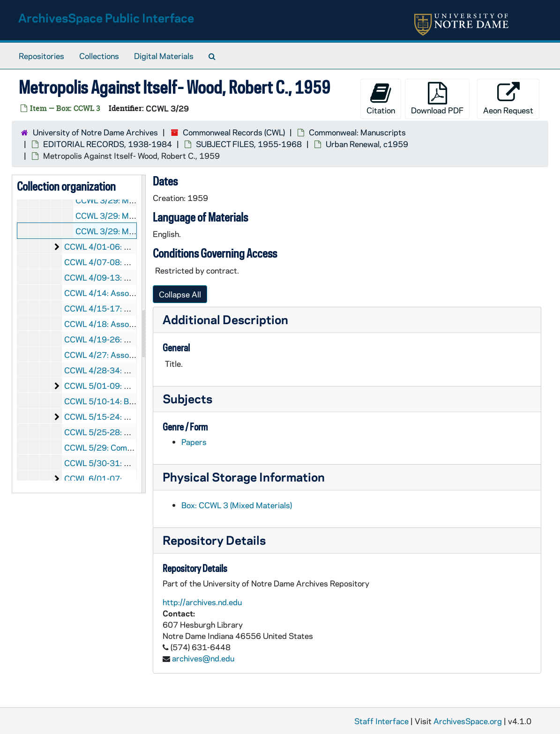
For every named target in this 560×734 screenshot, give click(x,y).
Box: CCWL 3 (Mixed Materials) (237, 505)
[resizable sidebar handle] (143, 334)
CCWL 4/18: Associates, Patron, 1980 (134, 324)
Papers (194, 442)
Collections (99, 56)
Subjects (187, 398)
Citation (381, 99)
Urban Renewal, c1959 (367, 144)
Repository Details (214, 540)
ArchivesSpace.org (468, 721)
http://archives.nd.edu (202, 602)
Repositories (41, 56)
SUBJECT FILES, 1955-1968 (249, 144)
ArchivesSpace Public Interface (106, 18)
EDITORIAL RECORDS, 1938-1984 (108, 144)
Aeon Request (508, 99)
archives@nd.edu (203, 658)
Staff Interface (381, 721)
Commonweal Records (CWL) (234, 132)
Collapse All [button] (180, 294)
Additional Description (225, 319)
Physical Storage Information (244, 477)
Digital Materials (164, 56)
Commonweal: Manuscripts (357, 132)
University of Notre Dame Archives (95, 132)
